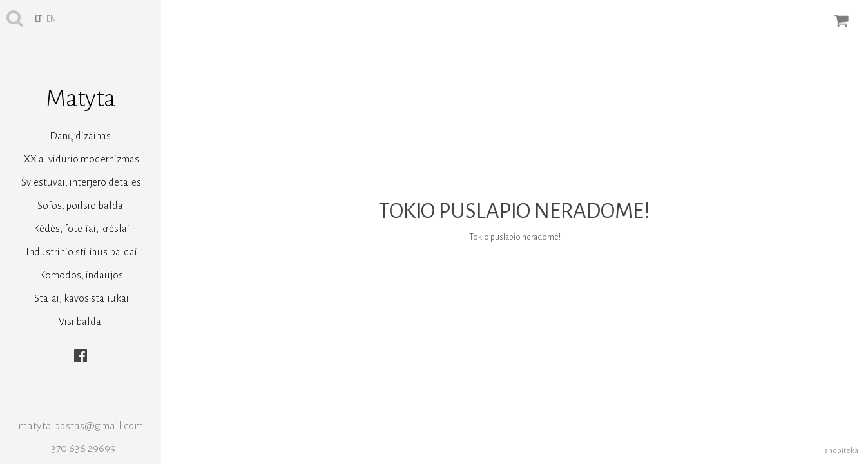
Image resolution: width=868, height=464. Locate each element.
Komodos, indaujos (81, 275)
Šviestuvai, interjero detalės (81, 182)
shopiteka (841, 451)
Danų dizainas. (82, 136)
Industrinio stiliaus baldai (82, 252)
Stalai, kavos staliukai (82, 298)
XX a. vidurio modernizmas (82, 159)
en (51, 19)
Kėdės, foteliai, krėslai (82, 228)
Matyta (81, 99)
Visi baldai (81, 321)
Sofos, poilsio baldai (82, 205)
